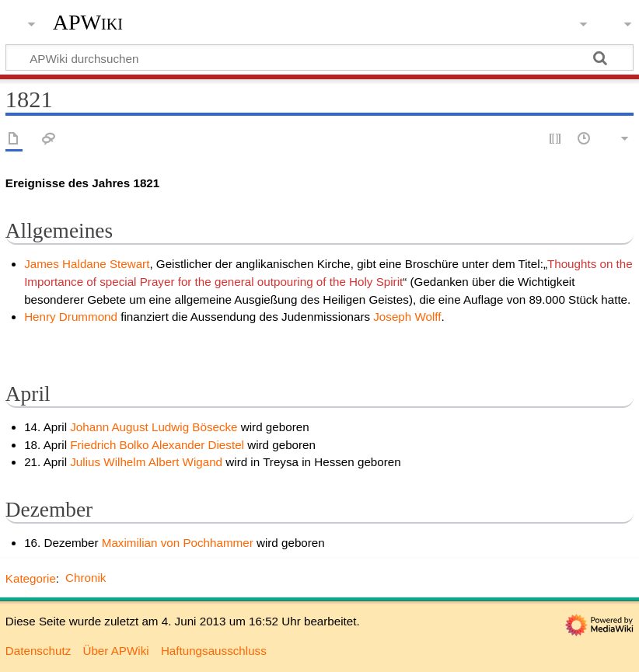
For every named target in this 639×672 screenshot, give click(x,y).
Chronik (86, 578)
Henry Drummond (71, 317)
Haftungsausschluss (214, 651)
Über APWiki (115, 651)
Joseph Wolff (407, 317)
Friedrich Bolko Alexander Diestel (159, 445)
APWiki (88, 23)
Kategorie (31, 578)
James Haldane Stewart (87, 264)
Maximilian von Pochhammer (178, 543)
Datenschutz (38, 651)
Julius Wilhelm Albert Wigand (148, 462)
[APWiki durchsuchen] (319, 57)
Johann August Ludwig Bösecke (155, 427)
